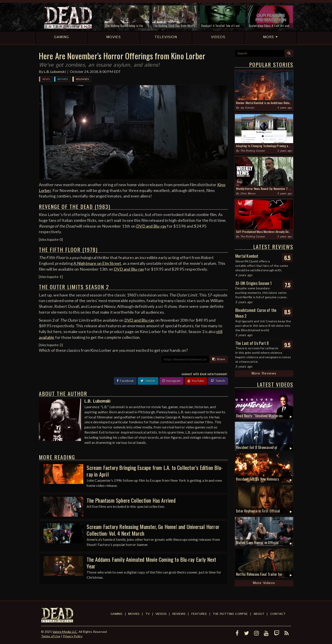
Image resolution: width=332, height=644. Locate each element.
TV (147, 614)
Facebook (125, 381)
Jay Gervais (247, 108)
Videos (161, 614)
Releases (82, 79)
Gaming (116, 614)
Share (219, 359)
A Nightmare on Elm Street (97, 263)
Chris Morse (248, 194)
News (46, 79)
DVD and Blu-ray (151, 226)
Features (199, 614)
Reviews (179, 614)
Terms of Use (51, 636)
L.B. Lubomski (55, 71)
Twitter (148, 381)
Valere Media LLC (65, 632)
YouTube (196, 381)
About (259, 614)
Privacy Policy (73, 636)
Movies (63, 79)
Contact (278, 614)
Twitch (218, 381)
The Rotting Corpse (253, 151)
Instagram (171, 381)
